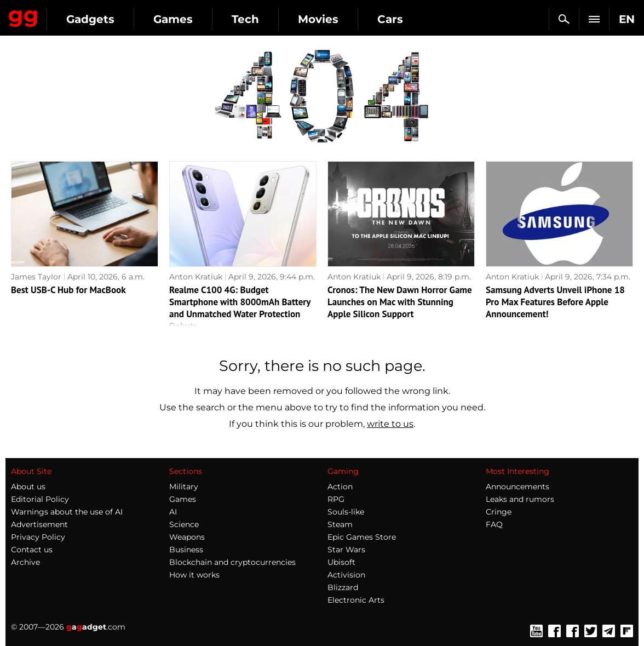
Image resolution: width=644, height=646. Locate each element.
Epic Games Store (362, 537)
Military (184, 487)
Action (340, 487)
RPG (336, 499)
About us (28, 487)
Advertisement (39, 524)
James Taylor (36, 277)
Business (186, 550)
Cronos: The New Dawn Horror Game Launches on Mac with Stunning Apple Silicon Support (400, 302)
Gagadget (23, 16)
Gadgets (90, 19)
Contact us (32, 550)
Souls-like (346, 512)
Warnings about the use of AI (67, 512)
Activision (346, 575)
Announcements (517, 487)
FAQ (494, 524)
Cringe (499, 512)
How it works (194, 575)
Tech (245, 19)
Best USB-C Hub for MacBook (68, 290)
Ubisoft (341, 562)
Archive (25, 562)
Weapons (187, 537)
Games (173, 19)
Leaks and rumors (520, 499)
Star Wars (346, 550)
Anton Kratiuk (196, 277)
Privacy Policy (38, 537)
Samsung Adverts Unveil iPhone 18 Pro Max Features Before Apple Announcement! (555, 302)
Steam (340, 524)
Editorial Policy (40, 499)
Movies (318, 19)
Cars (390, 19)
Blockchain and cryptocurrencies (232, 562)
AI (173, 512)
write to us (390, 424)
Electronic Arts (356, 600)
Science (184, 524)
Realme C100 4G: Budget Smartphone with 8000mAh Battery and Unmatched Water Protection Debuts (240, 308)
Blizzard (343, 587)
